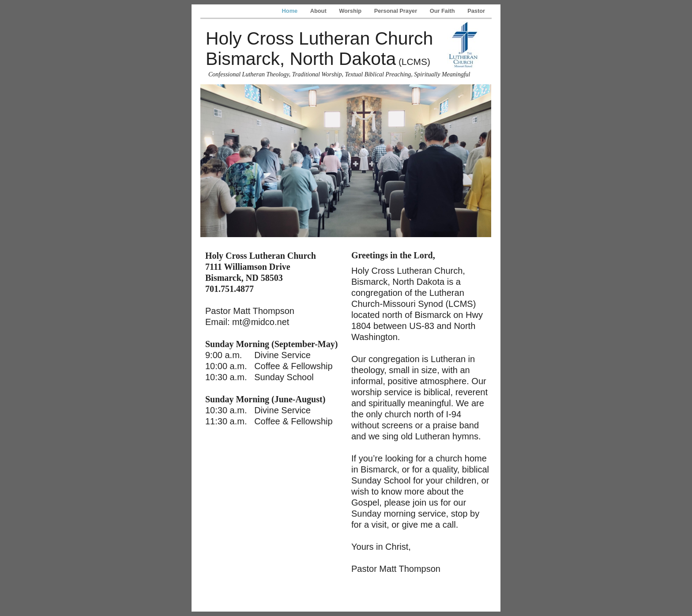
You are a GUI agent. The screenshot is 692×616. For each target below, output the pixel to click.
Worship (351, 11)
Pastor (476, 11)
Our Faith (443, 11)
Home (291, 11)
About (319, 11)
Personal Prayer (397, 11)
